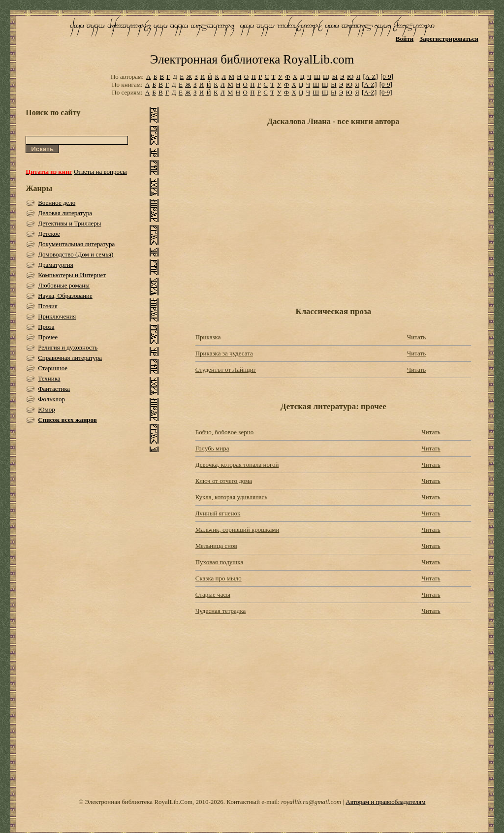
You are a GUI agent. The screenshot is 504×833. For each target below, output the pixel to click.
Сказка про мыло (219, 578)
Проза (46, 327)
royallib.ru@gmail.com (311, 802)
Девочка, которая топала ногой (237, 465)
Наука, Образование (65, 296)
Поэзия (48, 306)
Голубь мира (212, 448)
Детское (49, 234)
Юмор (47, 409)
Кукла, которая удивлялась (231, 497)
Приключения (57, 316)
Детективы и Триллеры (69, 223)
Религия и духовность (68, 347)
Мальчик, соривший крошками (237, 529)
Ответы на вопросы (100, 172)
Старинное (53, 368)
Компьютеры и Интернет (72, 275)
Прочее (48, 337)
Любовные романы (64, 285)
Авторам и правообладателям (385, 802)
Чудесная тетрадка (221, 611)
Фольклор (51, 399)
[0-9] (387, 77)
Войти (405, 39)
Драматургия (56, 265)
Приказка (208, 337)
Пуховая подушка (219, 562)
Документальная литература (76, 244)
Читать (416, 337)
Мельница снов (216, 546)
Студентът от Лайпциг (226, 369)
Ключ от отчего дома (224, 481)
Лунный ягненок (218, 513)
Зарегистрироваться (449, 39)
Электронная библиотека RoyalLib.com (252, 59)
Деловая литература (65, 213)
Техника (49, 378)
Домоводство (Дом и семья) (76, 254)
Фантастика (54, 389)
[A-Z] (370, 77)
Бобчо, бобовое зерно (224, 432)
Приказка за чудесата (224, 353)
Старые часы (213, 594)
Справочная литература (70, 358)
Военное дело (57, 203)
